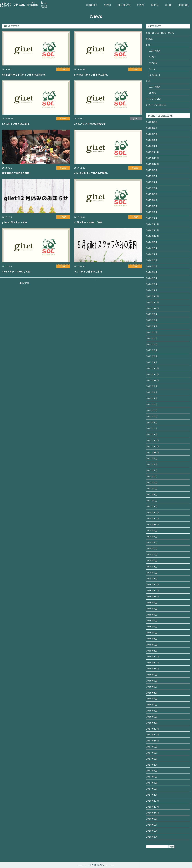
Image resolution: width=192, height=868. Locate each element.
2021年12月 (153, 440)
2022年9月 (152, 386)
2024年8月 (152, 248)
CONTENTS (124, 5)
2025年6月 (152, 188)
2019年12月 (153, 584)
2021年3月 (152, 494)
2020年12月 (153, 512)
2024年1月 (152, 290)
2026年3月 (152, 134)
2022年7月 (152, 398)
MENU (155, 5)
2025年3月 (152, 206)
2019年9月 (152, 602)
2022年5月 (152, 410)
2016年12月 (153, 801)
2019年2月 (152, 644)
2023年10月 (153, 308)
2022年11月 (153, 374)
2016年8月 (152, 825)
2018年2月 (152, 717)
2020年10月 (153, 524)
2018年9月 (152, 674)
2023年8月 (152, 320)
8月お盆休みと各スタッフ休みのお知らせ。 (25, 75)
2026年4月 (152, 128)
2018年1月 (152, 723)
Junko (152, 93)
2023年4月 (152, 344)
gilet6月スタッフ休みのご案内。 (92, 75)
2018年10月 (153, 668)
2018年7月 (152, 687)
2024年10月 (153, 236)
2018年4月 (152, 704)
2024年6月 (152, 260)
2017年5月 (152, 770)
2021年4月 (152, 488)
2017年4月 (152, 777)
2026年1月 (152, 146)
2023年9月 (152, 314)
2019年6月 (152, 620)
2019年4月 (152, 632)
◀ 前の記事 (24, 283)
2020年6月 (152, 548)
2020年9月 (152, 530)
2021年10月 (153, 452)
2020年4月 (152, 560)
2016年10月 (153, 813)
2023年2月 (152, 356)
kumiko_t (154, 75)
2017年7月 (152, 759)
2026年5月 (152, 122)
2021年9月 (152, 458)
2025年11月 (153, 158)
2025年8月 (152, 176)
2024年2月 (152, 284)
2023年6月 (152, 332)
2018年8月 (152, 681)
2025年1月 (152, 218)
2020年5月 (152, 554)
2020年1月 (152, 578)
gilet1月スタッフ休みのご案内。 (92, 173)
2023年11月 (153, 302)
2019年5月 (152, 626)
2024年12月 (153, 224)
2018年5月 (152, 698)
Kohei (152, 57)
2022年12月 (153, 368)
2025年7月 (152, 182)
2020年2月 (152, 572)
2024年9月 (152, 242)
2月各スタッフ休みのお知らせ (90, 124)
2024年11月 (153, 230)
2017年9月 (152, 747)
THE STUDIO (153, 99)
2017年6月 (152, 765)
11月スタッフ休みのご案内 (88, 222)
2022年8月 (152, 392)
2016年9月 (152, 819)
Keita (152, 69)
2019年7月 (152, 615)
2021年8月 (152, 464)
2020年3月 (152, 566)
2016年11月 (153, 807)
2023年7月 (152, 326)
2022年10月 (153, 380)
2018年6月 (152, 693)
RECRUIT (183, 5)
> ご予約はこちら (96, 865)
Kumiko (153, 63)
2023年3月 (152, 350)
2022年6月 (152, 404)
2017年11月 (153, 734)
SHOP (168, 5)
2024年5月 (152, 266)
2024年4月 (152, 272)
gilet (149, 45)
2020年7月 (152, 542)
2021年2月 (152, 500)
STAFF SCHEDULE (156, 105)
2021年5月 (152, 482)
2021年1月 (152, 506)
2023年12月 (153, 296)
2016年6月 (152, 837)
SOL (148, 81)
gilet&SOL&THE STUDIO (160, 33)
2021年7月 (152, 470)
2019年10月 (153, 596)
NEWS (107, 5)
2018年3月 (152, 711)
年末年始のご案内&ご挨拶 (16, 173)
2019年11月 (153, 590)
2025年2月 (152, 212)
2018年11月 (153, 662)
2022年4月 (152, 416)
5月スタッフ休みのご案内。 (17, 124)
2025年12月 (153, 152)
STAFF (141, 5)
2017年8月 (152, 753)
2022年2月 (152, 428)
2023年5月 (152, 338)
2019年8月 (152, 608)
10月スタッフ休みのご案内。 (17, 271)
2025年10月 (153, 164)
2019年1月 (152, 651)
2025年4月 (152, 200)
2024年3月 (152, 278)
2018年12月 (153, 656)
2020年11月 (153, 518)
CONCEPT (92, 5)
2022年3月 (152, 422)
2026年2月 (152, 140)
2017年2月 (152, 789)
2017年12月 (153, 729)
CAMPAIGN (155, 51)
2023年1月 (152, 362)
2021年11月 (153, 446)
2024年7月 (152, 254)
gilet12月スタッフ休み (15, 222)
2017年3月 (152, 783)
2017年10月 (153, 740)
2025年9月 (152, 170)
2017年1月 (152, 795)
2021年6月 (152, 476)
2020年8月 (152, 536)
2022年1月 (152, 434)
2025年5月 (152, 194)
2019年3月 (152, 638)
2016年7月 (152, 831)
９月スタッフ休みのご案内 (88, 271)
